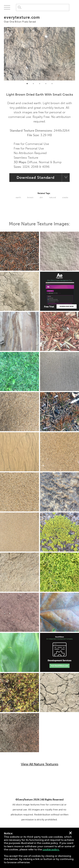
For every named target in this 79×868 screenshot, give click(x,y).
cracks (65, 198)
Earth (18, 198)
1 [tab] (27, 84)
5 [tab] (52, 84)
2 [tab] (33, 84)
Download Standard (36, 178)
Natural (53, 198)
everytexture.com (39, 19)
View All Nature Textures (40, 764)
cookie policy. (51, 849)
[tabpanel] (39, 54)
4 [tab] (46, 84)
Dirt (41, 198)
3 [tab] (40, 84)
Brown (30, 198)
